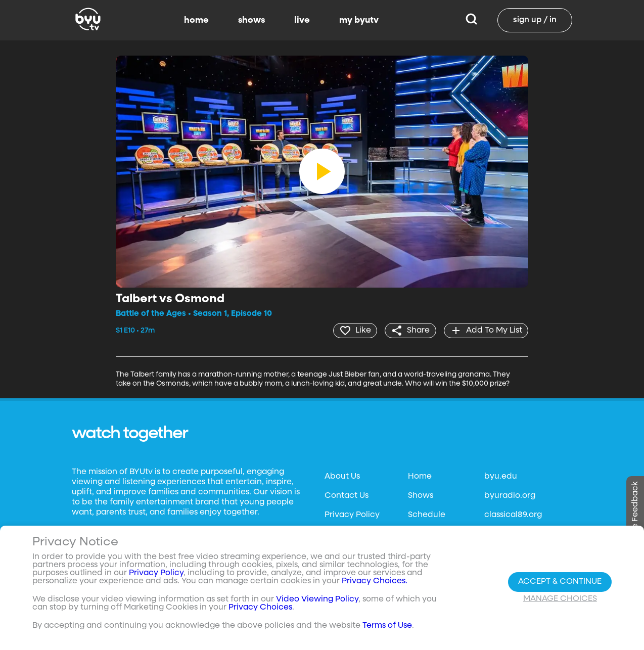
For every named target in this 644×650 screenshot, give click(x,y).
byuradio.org (510, 496)
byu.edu (501, 477)
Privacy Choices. (375, 581)
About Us (342, 477)
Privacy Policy (352, 515)
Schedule (427, 515)
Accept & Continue (560, 582)
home (196, 20)
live (302, 20)
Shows (421, 496)
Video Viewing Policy (317, 599)
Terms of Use (387, 626)
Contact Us (347, 496)
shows (251, 20)
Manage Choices (560, 599)
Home (420, 477)
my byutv (359, 20)
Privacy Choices (260, 608)
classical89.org (513, 515)
